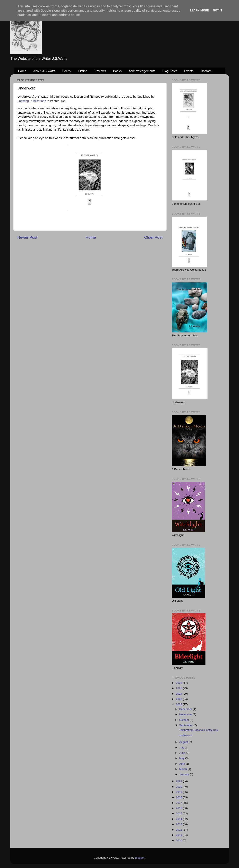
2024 (179, 694)
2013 (179, 824)
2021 (179, 781)
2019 (179, 792)
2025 (179, 688)
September (186, 725)
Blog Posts (170, 71)
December (186, 709)
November (186, 714)
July (182, 748)
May (182, 758)
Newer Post (27, 237)
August (184, 742)
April (182, 764)
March (183, 769)
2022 (179, 704)
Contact (206, 71)
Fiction (83, 71)
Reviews (100, 71)
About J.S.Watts (44, 71)
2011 (179, 835)
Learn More (199, 10)
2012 (179, 830)
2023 (179, 699)
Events (189, 71)
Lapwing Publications (32, 101)
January (185, 774)
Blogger (140, 858)
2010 (179, 840)
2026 (179, 683)
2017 (179, 803)
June (183, 753)
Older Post (153, 237)
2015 (179, 813)
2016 (179, 808)
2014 (179, 819)
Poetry (67, 71)
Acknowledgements (142, 71)
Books (117, 71)
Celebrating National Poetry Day (198, 730)
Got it (218, 10)
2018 (179, 797)
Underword (185, 735)
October (185, 720)
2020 (179, 787)
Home (22, 71)
